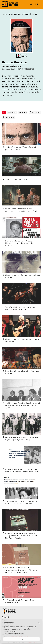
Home (5, 14)
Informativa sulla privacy (14, 633)
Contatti (5, 617)
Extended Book (16, 14)
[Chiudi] (39, 623)
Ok (21, 639)
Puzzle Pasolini (14, 62)
